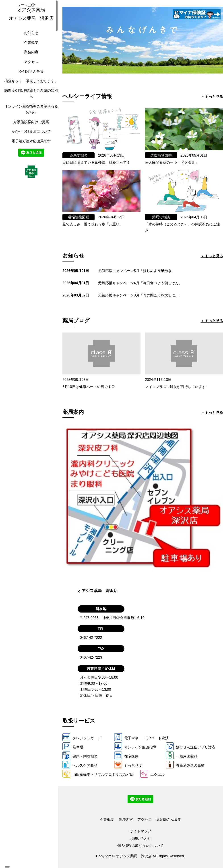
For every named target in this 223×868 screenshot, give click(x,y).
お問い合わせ (140, 838)
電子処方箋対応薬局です (30, 152)
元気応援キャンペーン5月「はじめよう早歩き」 (137, 271)
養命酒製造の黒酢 (185, 765)
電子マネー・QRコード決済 (141, 737)
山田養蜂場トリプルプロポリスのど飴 (98, 774)
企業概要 (30, 47)
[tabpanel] (143, 40)
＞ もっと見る (212, 97)
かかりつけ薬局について (30, 142)
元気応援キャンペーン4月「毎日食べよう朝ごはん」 (140, 283)
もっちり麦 (128, 765)
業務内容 (30, 56)
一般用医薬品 (182, 755)
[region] (31, 434)
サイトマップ (140, 831)
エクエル (152, 774)
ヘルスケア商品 (80, 765)
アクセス (30, 66)
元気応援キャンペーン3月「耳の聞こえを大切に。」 (140, 295)
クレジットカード (82, 737)
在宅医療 (126, 755)
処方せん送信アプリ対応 (191, 746)
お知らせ (30, 37)
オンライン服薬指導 (135, 746)
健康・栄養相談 (80, 755)
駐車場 (73, 746)
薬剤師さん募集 (30, 76)
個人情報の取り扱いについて (140, 846)
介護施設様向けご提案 (30, 132)
